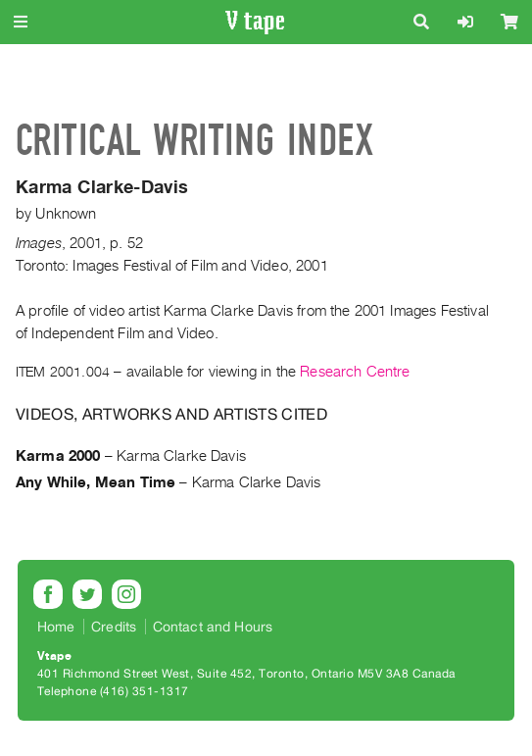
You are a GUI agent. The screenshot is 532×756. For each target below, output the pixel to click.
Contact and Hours (213, 627)
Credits (114, 627)
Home (56, 627)
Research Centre (355, 372)
